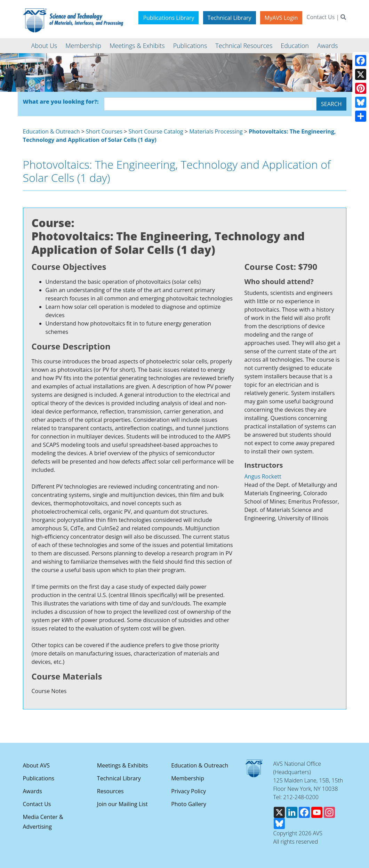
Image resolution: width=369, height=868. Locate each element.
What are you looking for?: (61, 102)
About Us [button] (44, 46)
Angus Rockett (263, 476)
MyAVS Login (281, 18)
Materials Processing (216, 131)
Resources (110, 791)
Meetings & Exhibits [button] (137, 46)
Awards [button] (327, 46)
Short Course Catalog (156, 131)
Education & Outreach (51, 131)
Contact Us (320, 17)
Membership (188, 778)
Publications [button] (190, 46)
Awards (33, 791)
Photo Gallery (189, 804)
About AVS (37, 765)
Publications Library (169, 18)
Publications (39, 778)
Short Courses (104, 131)
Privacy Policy (188, 791)
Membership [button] (83, 46)
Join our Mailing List (122, 804)
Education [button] (295, 46)
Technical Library (230, 18)
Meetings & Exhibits (122, 765)
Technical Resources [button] (244, 46)
